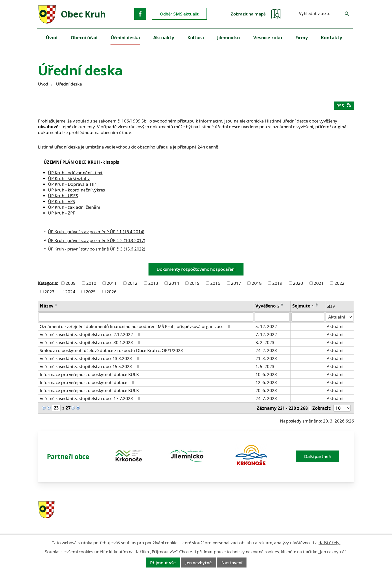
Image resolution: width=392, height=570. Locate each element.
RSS (344, 106)
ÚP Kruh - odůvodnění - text (75, 173)
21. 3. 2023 (266, 358)
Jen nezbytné (198, 563)
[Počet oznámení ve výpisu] (342, 408)
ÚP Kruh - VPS (61, 201)
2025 (91, 292)
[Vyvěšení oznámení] (272, 317)
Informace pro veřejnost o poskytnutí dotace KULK (93, 374)
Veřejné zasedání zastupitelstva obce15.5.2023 (90, 366)
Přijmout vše (163, 563)
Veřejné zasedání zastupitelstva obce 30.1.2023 (91, 342)
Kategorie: (48, 283)
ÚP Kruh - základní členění (74, 207)
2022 (339, 283)
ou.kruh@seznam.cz (319, 510)
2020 (298, 283)
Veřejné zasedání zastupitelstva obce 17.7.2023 (91, 398)
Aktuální (335, 326)
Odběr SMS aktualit (179, 14)
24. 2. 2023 (266, 350)
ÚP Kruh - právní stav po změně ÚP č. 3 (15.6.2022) (96, 249)
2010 (91, 283)
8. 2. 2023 (265, 342)
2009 (70, 283)
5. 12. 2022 (266, 326)
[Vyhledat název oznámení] (146, 317)
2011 (112, 283)
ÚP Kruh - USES (63, 196)
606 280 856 (231, 517)
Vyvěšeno (267, 306)
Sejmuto (303, 306)
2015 (194, 283)
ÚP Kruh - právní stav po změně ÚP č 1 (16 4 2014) (96, 232)
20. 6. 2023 (266, 390)
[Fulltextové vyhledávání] (324, 13)
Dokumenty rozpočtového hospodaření (196, 269)
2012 (132, 283)
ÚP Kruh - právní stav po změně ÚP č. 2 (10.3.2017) (96, 240)
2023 (49, 292)
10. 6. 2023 (266, 374)
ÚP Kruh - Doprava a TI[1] (73, 184)
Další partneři (318, 456)
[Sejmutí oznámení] (308, 317)
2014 (174, 283)
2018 (257, 283)
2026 (111, 292)
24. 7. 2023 (266, 398)
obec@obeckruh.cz (318, 517)
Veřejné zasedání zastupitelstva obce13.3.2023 (90, 358)
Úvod (43, 84)
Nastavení (232, 563)
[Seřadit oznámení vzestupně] (56, 304)
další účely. (329, 543)
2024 (70, 292)
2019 (277, 283)
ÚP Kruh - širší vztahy (69, 178)
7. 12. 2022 (266, 334)
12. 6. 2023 (266, 382)
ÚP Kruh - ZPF (61, 213)
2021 (319, 283)
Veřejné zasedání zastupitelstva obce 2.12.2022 (91, 334)
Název (47, 306)
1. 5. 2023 (265, 366)
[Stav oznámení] (339, 317)
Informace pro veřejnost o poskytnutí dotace (88, 382)
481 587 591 (231, 510)
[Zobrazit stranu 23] (56, 408)
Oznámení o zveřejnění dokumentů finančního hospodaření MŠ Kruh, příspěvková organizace (136, 326)
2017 (236, 283)
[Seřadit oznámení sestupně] (56, 306)
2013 (153, 283)
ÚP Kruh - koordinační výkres (76, 190)
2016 (215, 283)
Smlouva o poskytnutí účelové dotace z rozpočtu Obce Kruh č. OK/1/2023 (116, 350)
